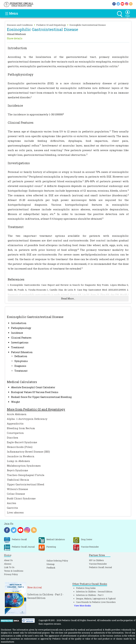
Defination (21, 356)
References (16, 279)
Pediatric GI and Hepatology (51, 25)
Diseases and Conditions (20, 25)
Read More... (68, 299)
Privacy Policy (11, 574)
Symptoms (21, 361)
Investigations (20, 342)
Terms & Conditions (14, 571)
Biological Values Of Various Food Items (35, 392)
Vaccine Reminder (98, 564)
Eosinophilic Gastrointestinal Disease (88, 25)
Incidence (17, 333)
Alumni (8, 564)
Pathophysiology (21, 328)
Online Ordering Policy (57, 561)
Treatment (18, 347)
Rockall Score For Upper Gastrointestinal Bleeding (41, 397)
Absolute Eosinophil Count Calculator (33, 387)
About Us (8, 560)
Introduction (19, 323)
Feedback (51, 568)
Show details (15, 38)
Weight (16, 402)
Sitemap (50, 564)
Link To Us (9, 567)
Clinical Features (21, 338)
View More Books (83, 606)
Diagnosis (20, 366)
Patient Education (22, 352)
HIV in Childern (96, 560)
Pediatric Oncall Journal (100, 567)
